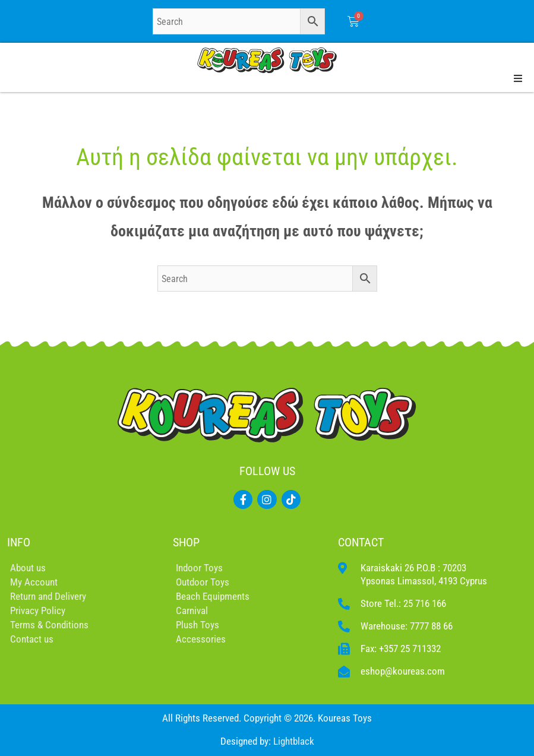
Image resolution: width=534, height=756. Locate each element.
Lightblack (294, 741)
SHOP (186, 542)
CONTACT (361, 542)
